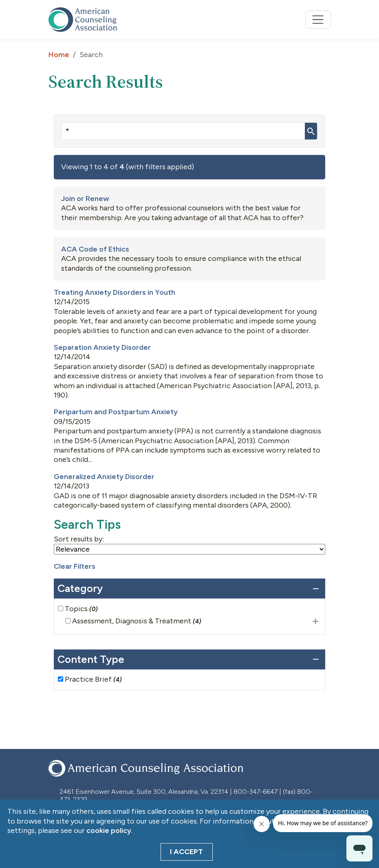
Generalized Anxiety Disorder (104, 477)
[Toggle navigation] (318, 20)
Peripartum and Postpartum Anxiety (116, 412)
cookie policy (109, 830)
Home (59, 55)
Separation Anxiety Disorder (102, 347)
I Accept (186, 852)
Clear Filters (75, 566)
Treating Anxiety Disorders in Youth (115, 292)
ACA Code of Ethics (95, 249)
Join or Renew (85, 199)
